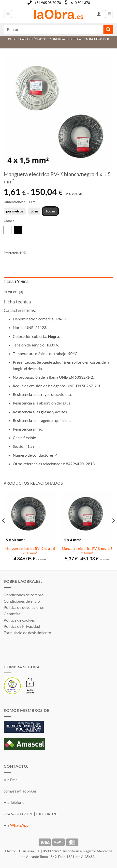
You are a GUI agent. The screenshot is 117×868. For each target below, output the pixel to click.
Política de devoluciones (24, 607)
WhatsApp (19, 825)
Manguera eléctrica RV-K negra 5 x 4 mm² (87, 551)
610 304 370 (80, 3)
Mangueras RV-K (97, 39)
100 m (50, 211)
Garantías (12, 614)
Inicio (12, 39)
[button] (8, 14)
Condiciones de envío (22, 601)
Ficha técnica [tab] (16, 282)
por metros (15, 211)
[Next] (113, 530)
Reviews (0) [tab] (13, 292)
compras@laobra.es (20, 791)
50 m (34, 211)
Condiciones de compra (23, 595)
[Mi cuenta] (99, 14)
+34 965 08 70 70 (48, 3)
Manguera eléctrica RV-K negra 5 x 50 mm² (30, 551)
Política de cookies (19, 620)
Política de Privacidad (22, 626)
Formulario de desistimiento (27, 633)
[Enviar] (108, 29)
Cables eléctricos (33, 39)
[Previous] (4, 530)
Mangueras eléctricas (66, 39)
